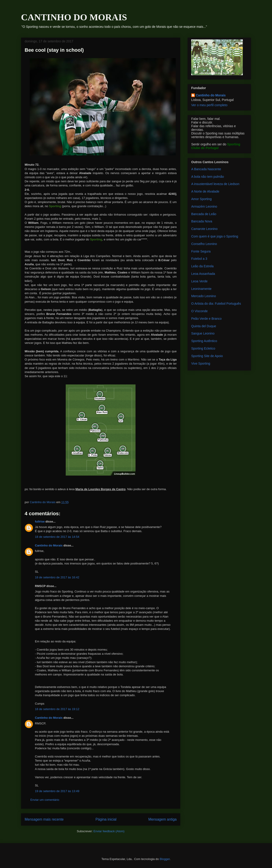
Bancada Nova (202, 221)
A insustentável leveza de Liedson (215, 184)
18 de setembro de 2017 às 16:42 (57, 577)
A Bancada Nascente (206, 169)
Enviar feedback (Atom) (109, 831)
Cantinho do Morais (49, 545)
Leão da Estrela (202, 266)
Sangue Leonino (203, 333)
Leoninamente (201, 289)
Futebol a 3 (199, 259)
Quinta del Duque (204, 326)
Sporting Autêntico (204, 341)
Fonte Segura (201, 251)
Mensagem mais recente (44, 819)
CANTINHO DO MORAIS (74, 17)
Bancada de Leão (204, 214)
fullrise (40, 522)
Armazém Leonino (204, 206)
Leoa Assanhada (203, 274)
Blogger (165, 859)
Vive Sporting (201, 363)
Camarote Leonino (204, 229)
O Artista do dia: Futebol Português (216, 304)
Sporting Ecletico (203, 348)
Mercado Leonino (204, 296)
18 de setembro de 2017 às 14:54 (57, 537)
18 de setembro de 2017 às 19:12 (57, 709)
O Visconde (199, 311)
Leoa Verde (199, 281)
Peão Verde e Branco (206, 319)
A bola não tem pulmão (208, 177)
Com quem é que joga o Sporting (215, 236)
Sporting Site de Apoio (207, 356)
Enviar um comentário (45, 800)
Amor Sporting (201, 199)
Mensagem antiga (162, 819)
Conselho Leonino (204, 244)
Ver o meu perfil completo (209, 105)
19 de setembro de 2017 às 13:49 (57, 791)
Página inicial (106, 819)
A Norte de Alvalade (205, 191)
